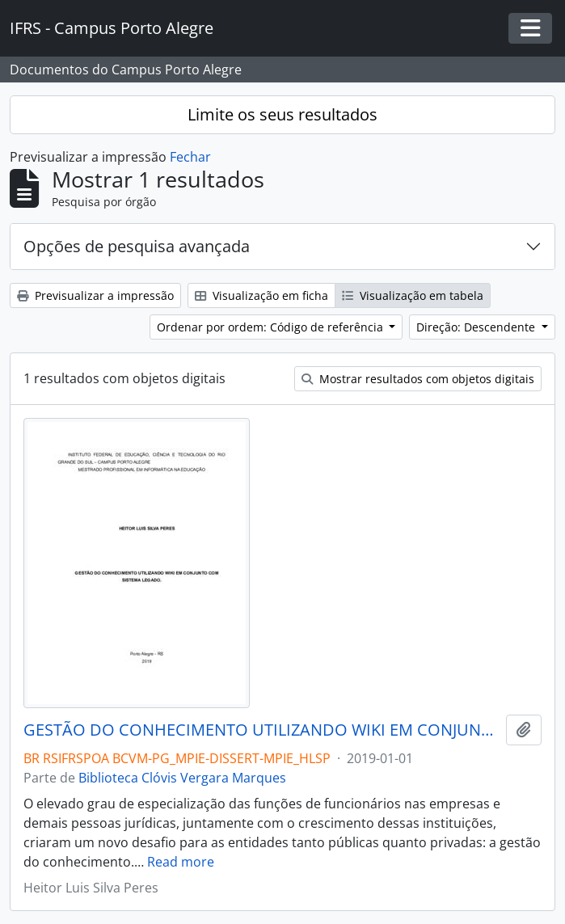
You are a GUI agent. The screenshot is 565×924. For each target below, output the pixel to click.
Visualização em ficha (261, 295)
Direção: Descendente (477, 327)
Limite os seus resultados (282, 114)
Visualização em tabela (413, 295)
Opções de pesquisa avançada (137, 246)
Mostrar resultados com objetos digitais (418, 379)
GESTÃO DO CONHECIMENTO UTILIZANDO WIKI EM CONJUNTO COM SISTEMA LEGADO (261, 730)
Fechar (190, 157)
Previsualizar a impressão (95, 295)
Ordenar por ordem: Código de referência (272, 327)
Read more (181, 862)
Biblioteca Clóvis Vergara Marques (182, 778)
